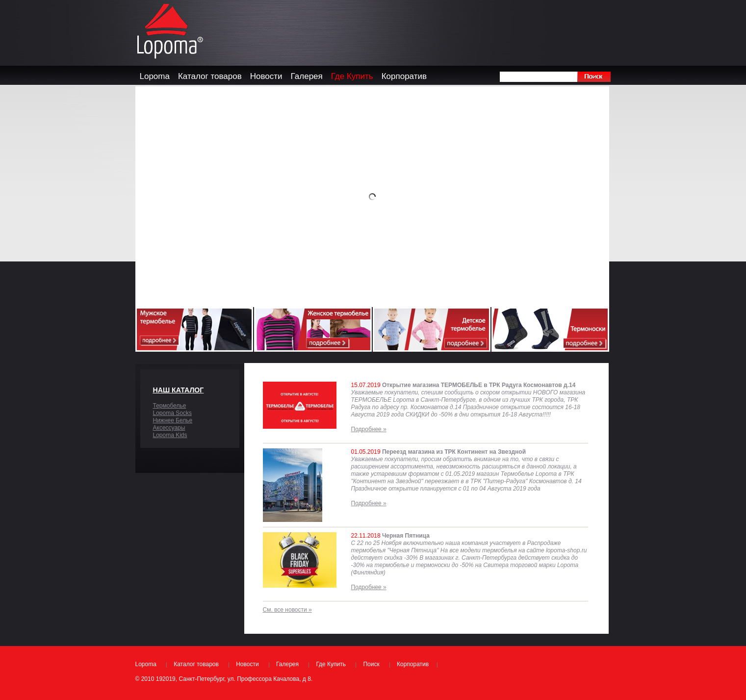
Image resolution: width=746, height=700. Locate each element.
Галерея (287, 664)
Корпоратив (413, 664)
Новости (247, 664)
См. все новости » (287, 610)
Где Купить (331, 664)
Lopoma (146, 664)
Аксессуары (169, 428)
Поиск (371, 664)
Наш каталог (179, 390)
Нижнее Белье (173, 420)
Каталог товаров (196, 664)
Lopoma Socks (172, 413)
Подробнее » (369, 429)
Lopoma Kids (170, 435)
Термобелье (170, 406)
